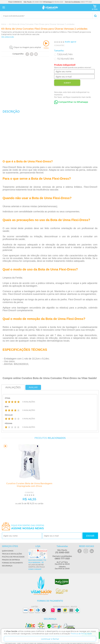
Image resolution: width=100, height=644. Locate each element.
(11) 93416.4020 (58, 2)
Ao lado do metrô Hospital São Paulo (38, 565)
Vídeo (46, 45)
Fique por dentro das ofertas (28, 527)
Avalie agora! (70, 42)
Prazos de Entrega (11, 560)
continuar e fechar (50, 639)
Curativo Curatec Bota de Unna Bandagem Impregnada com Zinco (29, 485)
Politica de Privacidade (81, 634)
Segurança (7, 566)
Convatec (59, 45)
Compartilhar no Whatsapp (71, 102)
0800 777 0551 (86, 2)
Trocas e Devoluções (12, 554)
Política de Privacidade (13, 557)
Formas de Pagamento (12, 563)
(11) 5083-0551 (37, 2)
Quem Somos (8, 551)
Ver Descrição (8, 37)
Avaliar (33, 387)
